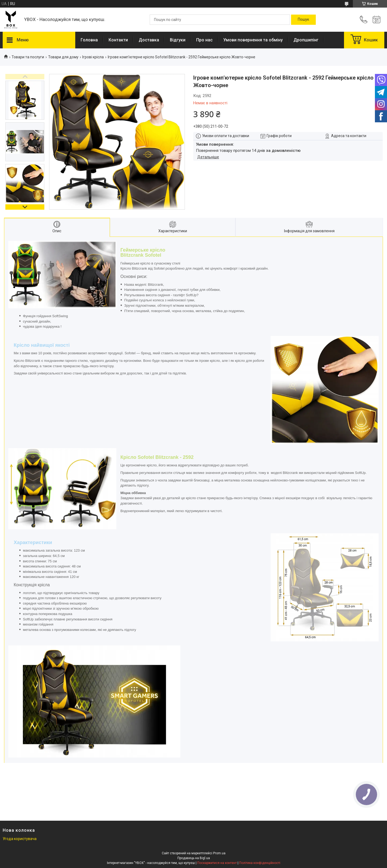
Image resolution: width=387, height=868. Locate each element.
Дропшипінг (306, 40)
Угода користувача (20, 839)
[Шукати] (303, 20)
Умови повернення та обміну (253, 40)
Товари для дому (63, 57)
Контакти (118, 40)
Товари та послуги (28, 57)
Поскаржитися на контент (217, 863)
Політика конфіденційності (260, 863)
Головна (89, 40)
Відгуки (178, 40)
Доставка (149, 40)
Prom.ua (219, 853)
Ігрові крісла (93, 57)
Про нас (204, 40)
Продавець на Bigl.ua (194, 858)
